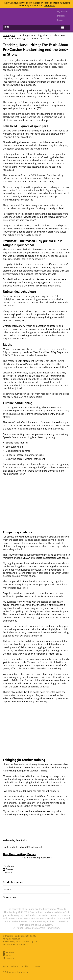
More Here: (50, 5)
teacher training (38, 771)
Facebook (8, 866)
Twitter (8, 869)
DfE (23, 102)
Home (6, 35)
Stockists (61, 16)
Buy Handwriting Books (19, 854)
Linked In (8, 872)
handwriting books (29, 692)
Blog (14, 35)
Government (10, 897)
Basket (60, 20)
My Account (63, 12)
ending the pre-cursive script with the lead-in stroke (40, 64)
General (38, 847)
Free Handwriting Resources (37, 858)
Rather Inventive (13, 972)
